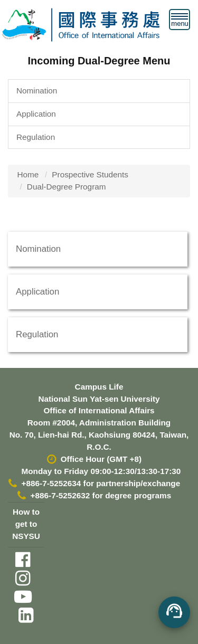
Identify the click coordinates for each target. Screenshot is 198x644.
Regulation (36, 137)
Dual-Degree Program (67, 187)
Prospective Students (90, 174)
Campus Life (99, 387)
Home (28, 174)
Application (36, 114)
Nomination (37, 91)
